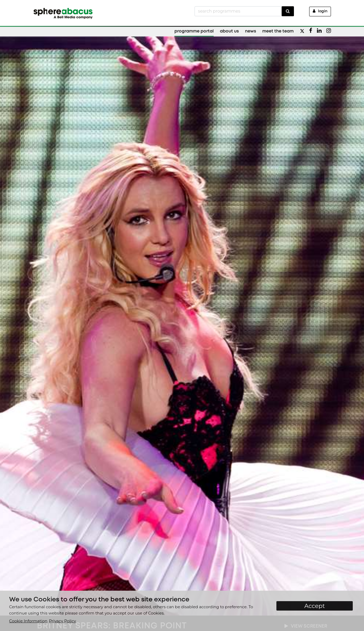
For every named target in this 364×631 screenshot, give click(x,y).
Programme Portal (194, 31)
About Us (229, 31)
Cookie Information (28, 621)
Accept (315, 606)
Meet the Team (278, 31)
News (251, 31)
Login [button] (320, 11)
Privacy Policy (62, 621)
